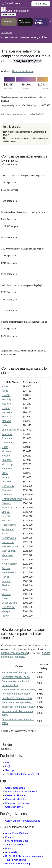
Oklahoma (7, 438)
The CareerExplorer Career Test (22, 774)
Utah (4, 425)
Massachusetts (10, 508)
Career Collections (15, 788)
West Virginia (9, 551)
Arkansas (7, 460)
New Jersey (8, 486)
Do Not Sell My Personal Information (24, 856)
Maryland (7, 520)
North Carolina (9, 564)
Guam (5, 447)
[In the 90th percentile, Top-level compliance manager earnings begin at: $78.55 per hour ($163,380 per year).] (26, 181)
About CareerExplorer (17, 833)
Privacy (9, 848)
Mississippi (7, 464)
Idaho (5, 473)
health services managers (15, 653)
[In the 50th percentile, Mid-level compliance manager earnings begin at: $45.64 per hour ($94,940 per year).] (26, 254)
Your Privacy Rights (15, 860)
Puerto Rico (8, 482)
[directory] (26, 134)
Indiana (6, 477)
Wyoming (7, 404)
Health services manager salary (18, 673)
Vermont (6, 581)
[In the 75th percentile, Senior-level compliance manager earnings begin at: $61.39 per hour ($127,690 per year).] (26, 217)
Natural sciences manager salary (19, 689)
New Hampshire (10, 546)
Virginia (6, 512)
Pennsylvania (9, 538)
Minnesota (7, 555)
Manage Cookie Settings (18, 864)
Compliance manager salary (16, 702)
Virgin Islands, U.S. (12, 430)
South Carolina (10, 603)
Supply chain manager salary (17, 698)
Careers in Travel (14, 807)
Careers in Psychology (17, 803)
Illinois (5, 560)
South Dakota (9, 417)
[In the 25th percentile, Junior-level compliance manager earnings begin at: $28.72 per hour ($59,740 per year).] (26, 290)
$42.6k (8, 86)
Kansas (6, 386)
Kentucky (7, 399)
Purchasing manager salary (16, 694)
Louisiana (7, 443)
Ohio (4, 598)
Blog (8, 763)
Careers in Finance (15, 795)
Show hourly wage (23, 71)
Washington (8, 529)
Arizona (6, 568)
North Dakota (9, 572)
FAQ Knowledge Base (17, 841)
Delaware (7, 490)
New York (7, 516)
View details (9, 15)
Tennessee (7, 469)
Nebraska (7, 412)
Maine (5, 391)
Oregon (6, 395)
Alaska (5, 585)
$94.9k (26, 86)
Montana (6, 451)
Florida (5, 616)
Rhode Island (9, 525)
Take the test (41, 4)
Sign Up (9, 770)
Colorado (7, 503)
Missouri (6, 594)
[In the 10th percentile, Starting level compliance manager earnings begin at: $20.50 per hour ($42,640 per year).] (26, 327)
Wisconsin (7, 434)
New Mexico (8, 607)
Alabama (6, 421)
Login (8, 766)
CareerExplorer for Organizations (23, 821)
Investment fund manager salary (19, 707)
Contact (9, 837)
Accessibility (12, 852)
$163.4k (43, 86)
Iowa (4, 590)
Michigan (6, 611)
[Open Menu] (17, 4)
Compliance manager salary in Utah (25, 37)
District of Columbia (12, 499)
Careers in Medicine (16, 799)
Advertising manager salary (16, 677)
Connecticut (8, 542)
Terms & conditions (15, 845)
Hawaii (5, 577)
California (7, 495)
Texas (5, 534)
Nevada (6, 456)
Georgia (6, 408)
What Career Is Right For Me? (21, 792)
